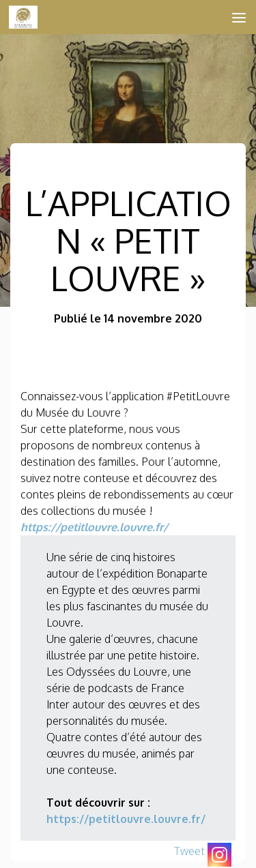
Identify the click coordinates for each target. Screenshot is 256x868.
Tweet (189, 851)
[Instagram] (219, 855)
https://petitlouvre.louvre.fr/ (94, 527)
